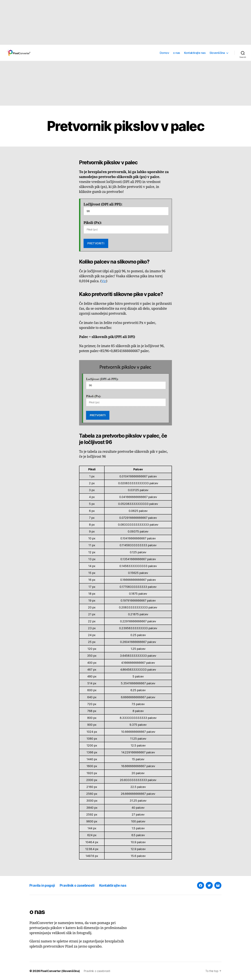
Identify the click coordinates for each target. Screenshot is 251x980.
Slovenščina (217, 53)
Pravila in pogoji (43, 885)
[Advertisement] (96, 22)
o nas (177, 53)
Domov (164, 53)
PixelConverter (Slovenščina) (61, 971)
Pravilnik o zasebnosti (82, 885)
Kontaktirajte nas (195, 53)
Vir (104, 281)
